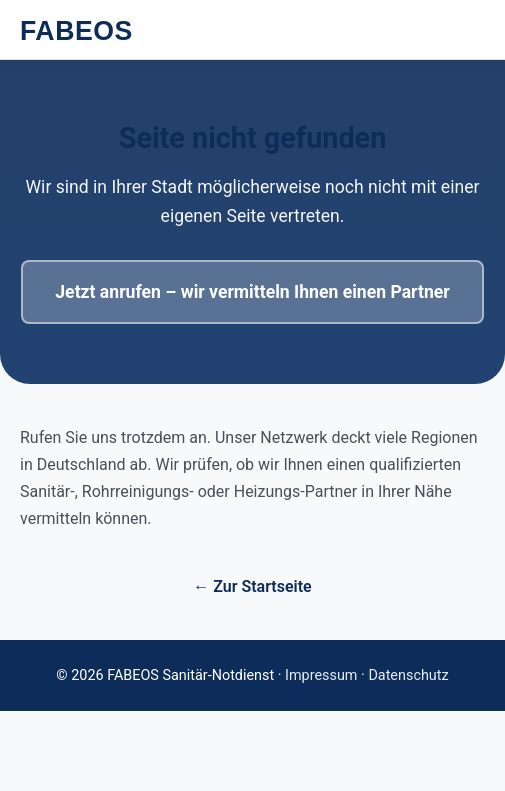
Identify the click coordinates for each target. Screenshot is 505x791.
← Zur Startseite (252, 586)
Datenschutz (408, 675)
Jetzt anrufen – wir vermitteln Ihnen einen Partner (252, 292)
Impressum (321, 675)
